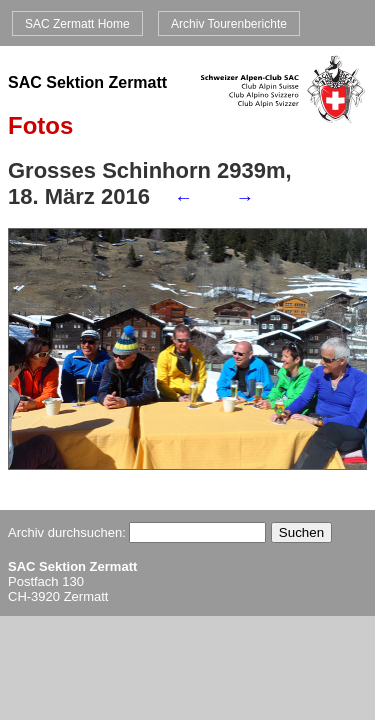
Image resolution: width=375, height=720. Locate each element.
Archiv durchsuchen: (137, 532)
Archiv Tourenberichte (229, 23)
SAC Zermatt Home (77, 23)
